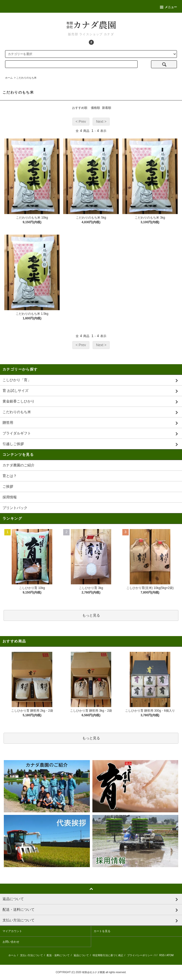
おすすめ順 (80, 108)
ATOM (170, 955)
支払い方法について (31, 955)
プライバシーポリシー (140, 955)
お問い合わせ (11, 942)
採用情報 (10, 497)
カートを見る (102, 931)
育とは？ (10, 476)
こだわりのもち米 (26, 78)
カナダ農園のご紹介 (19, 465)
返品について (81, 955)
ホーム (9, 78)
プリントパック (15, 508)
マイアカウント (12, 931)
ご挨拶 (8, 486)
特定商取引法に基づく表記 (108, 955)
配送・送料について (58, 955)
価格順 (95, 108)
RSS (162, 955)
